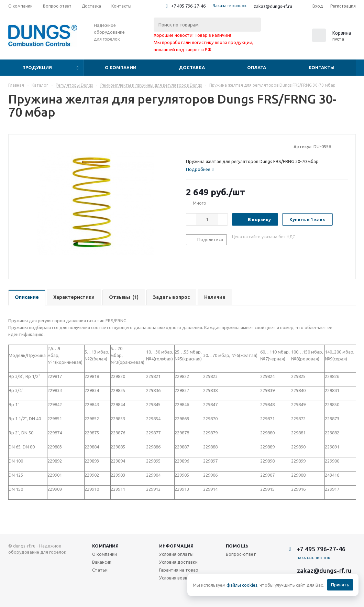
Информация (176, 546)
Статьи (100, 570)
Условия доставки (178, 562)
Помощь (237, 546)
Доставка (192, 67)
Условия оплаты (176, 554)
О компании (121, 67)
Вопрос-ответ (241, 554)
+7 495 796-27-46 (188, 6)
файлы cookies (242, 585)
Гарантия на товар (179, 570)
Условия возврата (178, 578)
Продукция (37, 67)
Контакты (322, 67)
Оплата (257, 67)
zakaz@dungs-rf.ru (273, 6)
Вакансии (102, 562)
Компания (105, 546)
